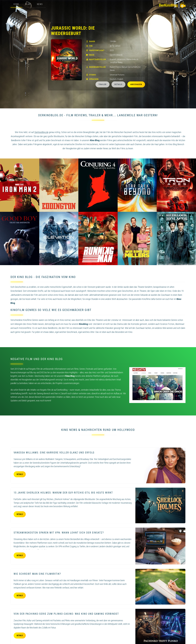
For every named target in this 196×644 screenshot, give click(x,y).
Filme (28, 4)
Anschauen (136, 84)
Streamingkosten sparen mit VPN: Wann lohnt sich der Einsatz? (59, 533)
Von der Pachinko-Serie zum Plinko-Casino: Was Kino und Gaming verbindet (66, 614)
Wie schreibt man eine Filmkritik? (37, 574)
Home (16, 4)
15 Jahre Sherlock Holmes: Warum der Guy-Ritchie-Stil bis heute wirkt (63, 493)
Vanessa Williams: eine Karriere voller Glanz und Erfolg (54, 453)
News (40, 4)
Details (118, 84)
